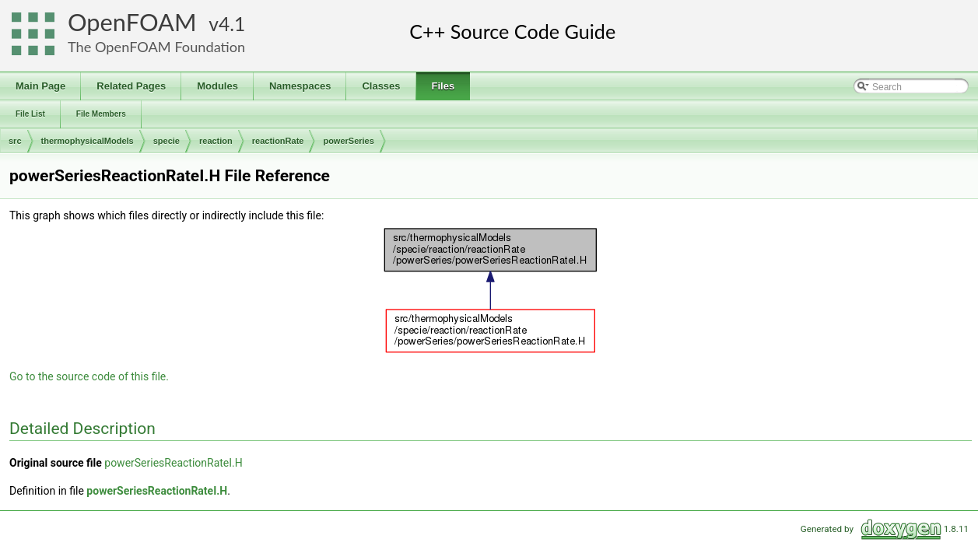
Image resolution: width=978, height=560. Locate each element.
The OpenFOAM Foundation (156, 47)
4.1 (232, 24)
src (15, 141)
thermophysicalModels (88, 141)
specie (167, 141)
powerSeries (348, 141)
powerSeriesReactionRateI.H (174, 463)
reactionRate (278, 141)
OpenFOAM (132, 22)
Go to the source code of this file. (89, 376)
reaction (216, 141)
